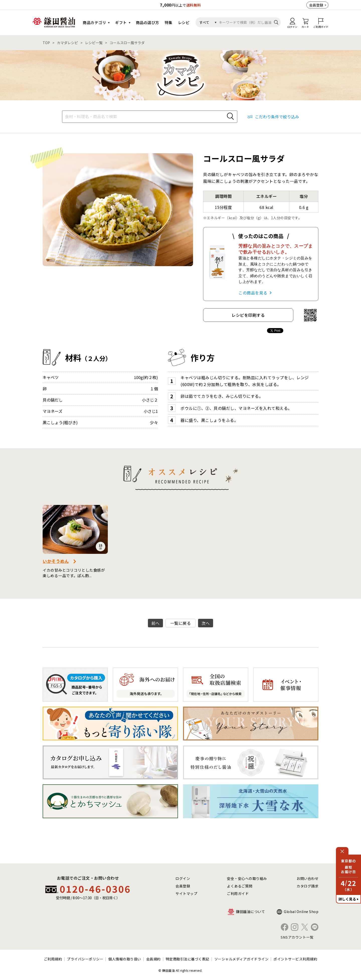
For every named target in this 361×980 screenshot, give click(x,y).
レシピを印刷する (248, 315)
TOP (46, 43)
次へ (206, 623)
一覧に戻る (181, 623)
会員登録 (316, 5)
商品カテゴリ (94, 22)
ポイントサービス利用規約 (295, 959)
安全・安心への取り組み (247, 878)
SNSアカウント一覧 (297, 937)
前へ (156, 623)
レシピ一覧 (94, 43)
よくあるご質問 (240, 886)
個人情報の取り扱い (125, 959)
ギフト (121, 22)
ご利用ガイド (238, 893)
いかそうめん (56, 561)
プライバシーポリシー (85, 959)
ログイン (183, 878)
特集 (169, 22)
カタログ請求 (307, 886)
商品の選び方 (148, 22)
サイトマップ (186, 893)
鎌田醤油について (250, 912)
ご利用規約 (53, 959)
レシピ (184, 22)
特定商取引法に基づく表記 (188, 959)
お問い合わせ (307, 878)
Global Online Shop (301, 912)
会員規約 (153, 959)
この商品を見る (253, 293)
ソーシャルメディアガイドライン (242, 959)
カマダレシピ (67, 43)
